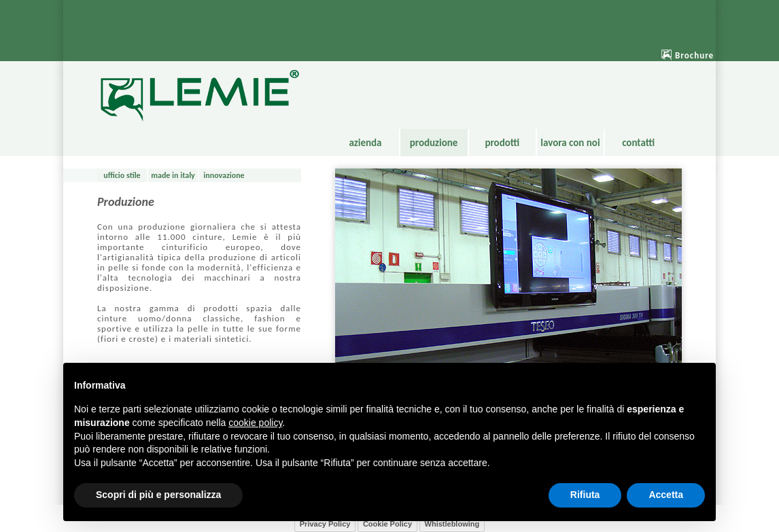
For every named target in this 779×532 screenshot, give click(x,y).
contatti (638, 143)
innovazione (224, 175)
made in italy (173, 175)
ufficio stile (122, 175)
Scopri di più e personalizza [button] (158, 495)
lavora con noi (570, 143)
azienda (365, 143)
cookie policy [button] (255, 423)
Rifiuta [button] (585, 495)
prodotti (502, 143)
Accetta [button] (666, 495)
